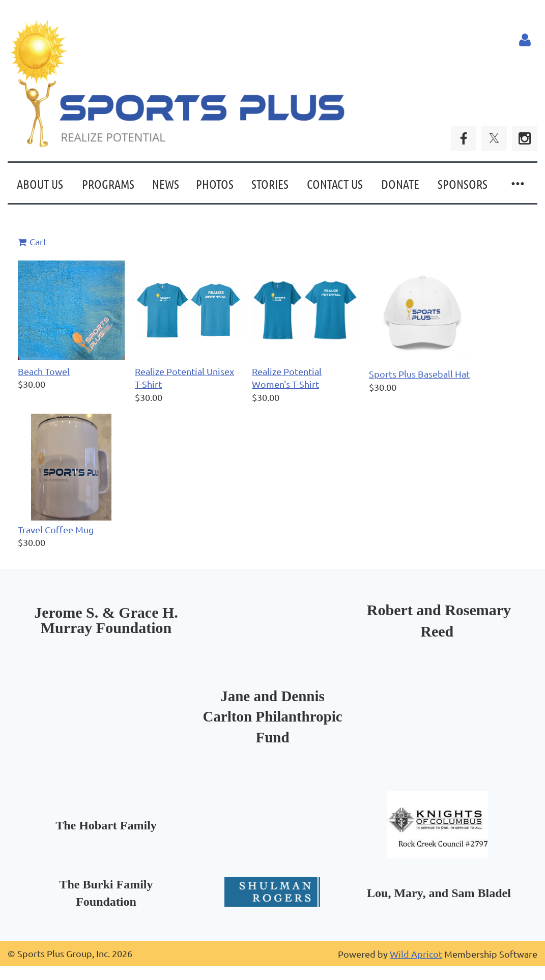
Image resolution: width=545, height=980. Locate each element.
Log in (525, 40)
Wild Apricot (416, 954)
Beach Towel (44, 371)
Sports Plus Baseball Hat (419, 374)
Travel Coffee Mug (56, 529)
